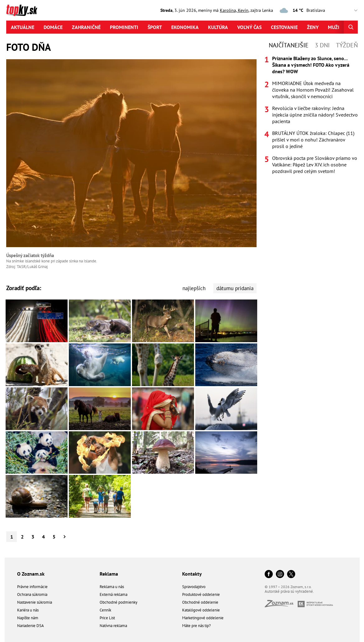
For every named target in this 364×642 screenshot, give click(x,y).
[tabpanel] (311, 115)
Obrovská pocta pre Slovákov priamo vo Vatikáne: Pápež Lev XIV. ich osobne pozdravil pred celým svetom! (315, 165)
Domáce (53, 27)
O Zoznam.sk (31, 574)
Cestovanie (284, 27)
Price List (107, 618)
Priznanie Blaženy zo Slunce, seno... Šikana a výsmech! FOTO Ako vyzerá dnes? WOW (311, 65)
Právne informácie (32, 587)
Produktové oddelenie (201, 594)
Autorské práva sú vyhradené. (289, 591)
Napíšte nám (28, 618)
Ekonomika (185, 27)
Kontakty (192, 574)
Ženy (313, 27)
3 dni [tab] (322, 45)
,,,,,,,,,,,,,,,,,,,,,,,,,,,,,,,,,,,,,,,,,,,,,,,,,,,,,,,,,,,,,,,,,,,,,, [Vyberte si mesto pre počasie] (334, 10)
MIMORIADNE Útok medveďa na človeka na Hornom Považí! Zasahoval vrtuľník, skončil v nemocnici (313, 90)
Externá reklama (113, 594)
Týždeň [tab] (347, 45)
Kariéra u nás (28, 610)
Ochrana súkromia (32, 594)
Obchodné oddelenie (200, 602)
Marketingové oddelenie (203, 618)
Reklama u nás (112, 587)
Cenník (105, 610)
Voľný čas (249, 27)
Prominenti (124, 27)
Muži (334, 27)
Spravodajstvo (194, 587)
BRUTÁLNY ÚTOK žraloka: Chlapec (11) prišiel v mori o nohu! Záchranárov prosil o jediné (313, 140)
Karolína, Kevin (234, 10)
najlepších (194, 288)
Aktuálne (23, 27)
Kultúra (218, 27)
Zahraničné (86, 27)
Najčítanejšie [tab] (289, 45)
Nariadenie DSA (31, 626)
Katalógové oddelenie (201, 610)
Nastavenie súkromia (35, 602)
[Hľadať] (351, 27)
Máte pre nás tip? (196, 626)
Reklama (109, 574)
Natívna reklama (113, 626)
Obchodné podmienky (118, 602)
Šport (155, 27)
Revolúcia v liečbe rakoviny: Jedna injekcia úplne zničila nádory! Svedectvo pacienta (315, 115)
